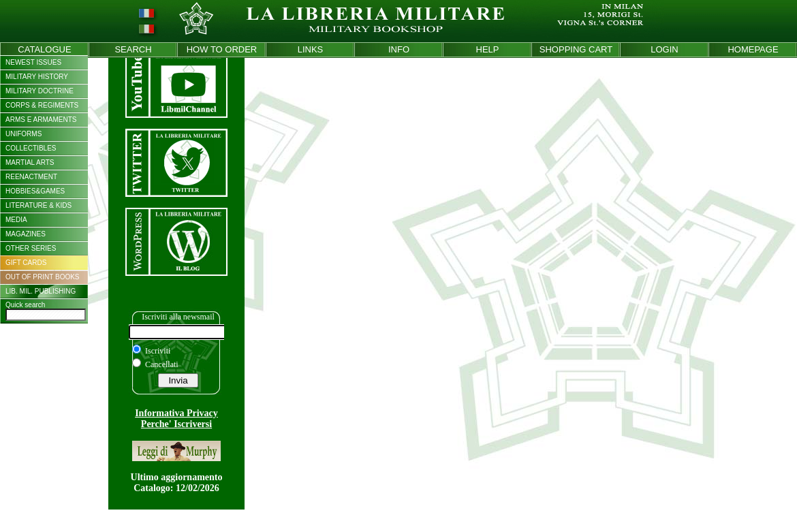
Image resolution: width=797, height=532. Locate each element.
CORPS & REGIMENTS (42, 105)
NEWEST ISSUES (33, 62)
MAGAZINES (26, 234)
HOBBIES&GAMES (35, 191)
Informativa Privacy (176, 413)
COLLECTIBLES (31, 148)
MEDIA (16, 220)
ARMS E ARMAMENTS (41, 120)
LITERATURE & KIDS (38, 205)
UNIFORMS (24, 134)
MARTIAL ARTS (30, 162)
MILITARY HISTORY (37, 77)
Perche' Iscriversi (176, 424)
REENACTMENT (31, 177)
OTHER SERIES (31, 248)
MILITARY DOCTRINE (40, 91)
